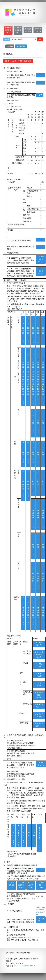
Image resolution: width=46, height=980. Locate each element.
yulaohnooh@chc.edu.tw (25, 966)
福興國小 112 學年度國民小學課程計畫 (18, 61)
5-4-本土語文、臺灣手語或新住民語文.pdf (38, 377)
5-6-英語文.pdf (39, 665)
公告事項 (10, 46)
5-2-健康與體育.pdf (28, 613)
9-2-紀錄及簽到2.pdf (21, 885)
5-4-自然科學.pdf (38, 514)
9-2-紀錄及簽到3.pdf (31, 885)
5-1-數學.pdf (23, 454)
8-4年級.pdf (29, 836)
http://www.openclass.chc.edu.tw (23, 937)
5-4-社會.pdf (38, 483)
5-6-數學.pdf (39, 675)
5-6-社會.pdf (39, 684)
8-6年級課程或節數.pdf (39, 838)
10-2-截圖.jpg (41, 920)
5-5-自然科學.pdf (43, 514)
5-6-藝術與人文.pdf (39, 706)
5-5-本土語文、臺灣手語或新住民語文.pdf (43, 377)
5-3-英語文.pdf (33, 423)
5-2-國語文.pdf (28, 331)
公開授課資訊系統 (28, 30)
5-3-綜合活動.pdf (33, 578)
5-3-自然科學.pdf (33, 514)
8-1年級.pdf (13, 836)
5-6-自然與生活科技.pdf (39, 695)
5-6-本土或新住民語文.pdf (39, 655)
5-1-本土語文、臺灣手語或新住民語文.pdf (23, 377)
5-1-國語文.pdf (23, 331)
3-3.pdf (41, 247)
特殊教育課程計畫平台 (18, 30)
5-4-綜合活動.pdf (38, 578)
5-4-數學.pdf (38, 454)
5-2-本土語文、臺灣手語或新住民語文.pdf (28, 377)
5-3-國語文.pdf (33, 331)
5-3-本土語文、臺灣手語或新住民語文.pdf (33, 377)
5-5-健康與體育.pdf (43, 613)
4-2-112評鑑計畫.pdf (41, 271)
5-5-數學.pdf (43, 454)
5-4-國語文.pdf (38, 331)
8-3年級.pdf (24, 836)
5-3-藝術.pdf (33, 546)
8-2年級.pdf (18, 836)
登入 (40, 39)
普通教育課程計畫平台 (8, 30)
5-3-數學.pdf (33, 454)
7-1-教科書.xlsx (41, 764)
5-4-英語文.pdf (38, 423)
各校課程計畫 (21, 46)
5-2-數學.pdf (28, 454)
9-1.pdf (41, 870)
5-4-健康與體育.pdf (38, 613)
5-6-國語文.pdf (39, 644)
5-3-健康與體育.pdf (33, 613)
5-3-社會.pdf (33, 483)
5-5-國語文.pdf (43, 331)
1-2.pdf (41, 83)
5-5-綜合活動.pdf (43, 578)
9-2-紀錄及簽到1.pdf (11, 885)
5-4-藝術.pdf (38, 546)
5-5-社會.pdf (43, 483)
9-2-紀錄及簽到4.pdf (41, 885)
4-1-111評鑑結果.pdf (41, 259)
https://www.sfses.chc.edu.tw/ (41, 911)
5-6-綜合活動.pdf (39, 715)
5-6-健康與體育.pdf (39, 725)
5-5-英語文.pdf (43, 423)
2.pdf (40, 95)
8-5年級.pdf (34, 836)
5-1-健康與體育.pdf (23, 613)
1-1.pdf (41, 75)
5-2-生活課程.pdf (28, 485)
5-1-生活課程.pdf (23, 485)
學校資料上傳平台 (38, 30)
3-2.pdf (41, 240)
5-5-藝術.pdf (43, 546)
